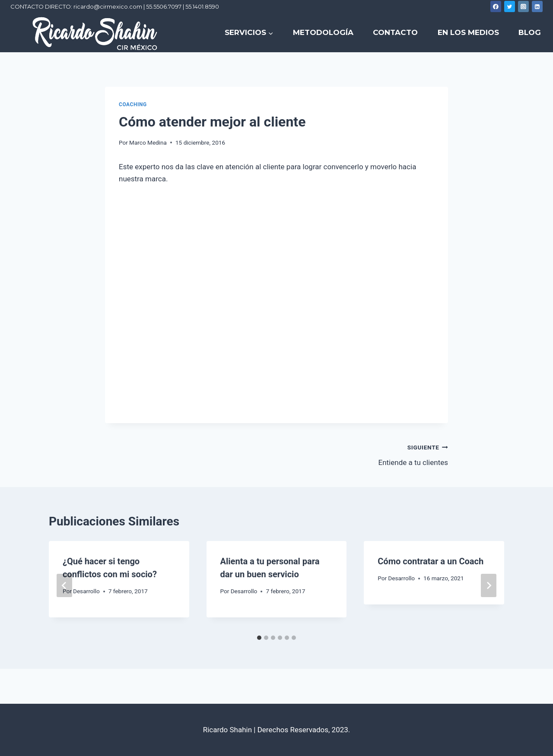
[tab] (259, 638)
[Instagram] (524, 6)
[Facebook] (496, 6)
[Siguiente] (489, 585)
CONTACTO (395, 32)
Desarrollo (86, 591)
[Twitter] (510, 6)
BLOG (530, 32)
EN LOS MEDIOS (468, 32)
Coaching (133, 104)
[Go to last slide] (64, 585)
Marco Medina (148, 142)
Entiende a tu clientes (366, 454)
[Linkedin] (537, 6)
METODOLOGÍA (323, 32)
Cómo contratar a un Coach (431, 561)
